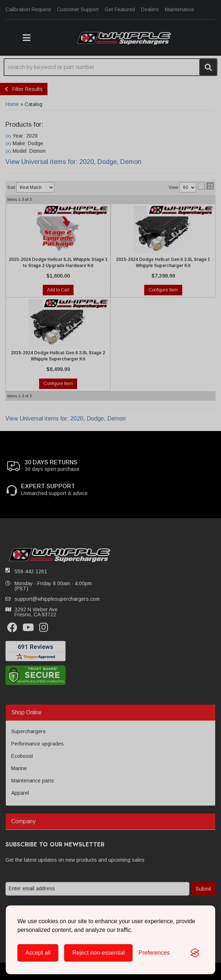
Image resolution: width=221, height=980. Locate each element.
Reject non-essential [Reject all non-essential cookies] (98, 953)
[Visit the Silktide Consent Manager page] (195, 953)
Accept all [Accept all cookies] (38, 953)
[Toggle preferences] (154, 953)
